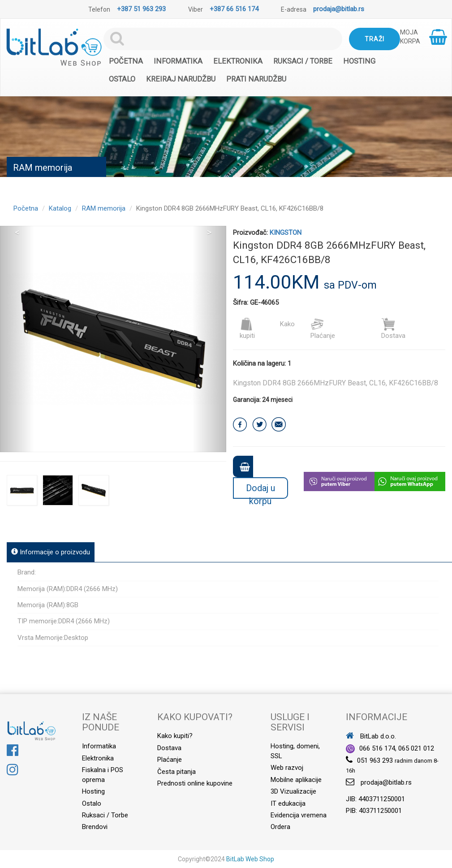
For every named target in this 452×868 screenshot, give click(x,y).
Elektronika (238, 61)
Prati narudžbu (256, 79)
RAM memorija (104, 208)
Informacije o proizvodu (51, 552)
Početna (126, 61)
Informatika (178, 61)
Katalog (60, 208)
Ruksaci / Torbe (303, 61)
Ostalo (122, 79)
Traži (375, 39)
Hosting (359, 61)
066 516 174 (377, 748)
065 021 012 (416, 748)
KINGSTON (286, 233)
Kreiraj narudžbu (181, 79)
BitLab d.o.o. (371, 736)
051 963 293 (375, 760)
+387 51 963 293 (141, 9)
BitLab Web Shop (250, 859)
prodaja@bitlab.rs (339, 9)
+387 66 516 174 (234, 9)
